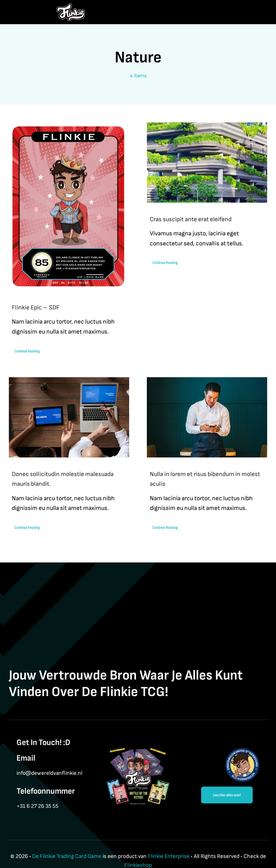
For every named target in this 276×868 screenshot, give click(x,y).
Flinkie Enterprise (169, 856)
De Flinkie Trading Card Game (67, 856)
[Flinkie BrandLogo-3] (71, 6)
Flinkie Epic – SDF (36, 307)
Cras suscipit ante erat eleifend (191, 219)
